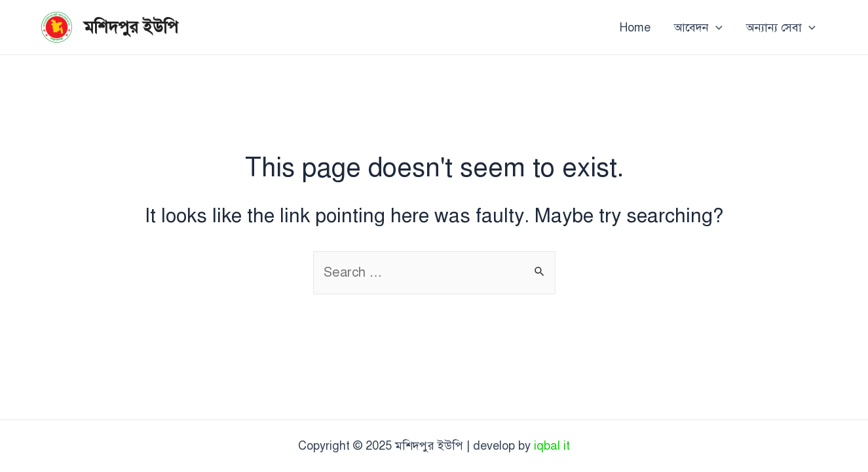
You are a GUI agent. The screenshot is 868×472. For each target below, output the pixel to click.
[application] (716, 28)
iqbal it (552, 446)
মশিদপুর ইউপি (131, 27)
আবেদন (698, 28)
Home (635, 28)
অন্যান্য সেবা (781, 28)
